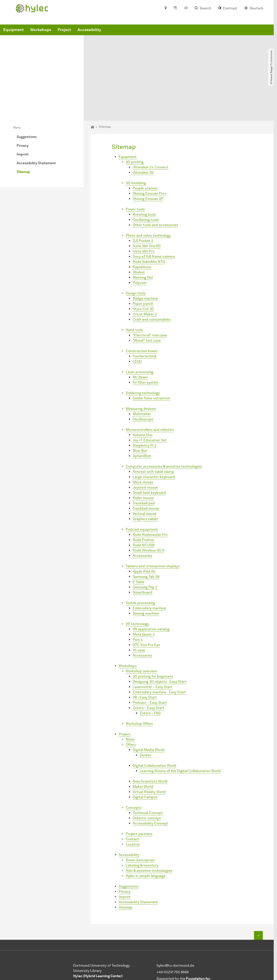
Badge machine (145, 255)
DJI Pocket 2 (143, 197)
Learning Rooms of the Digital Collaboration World (180, 727)
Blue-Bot (140, 407)
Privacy (23, 102)
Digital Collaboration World (154, 722)
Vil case (139, 607)
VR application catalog (151, 586)
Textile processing (140, 559)
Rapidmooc (142, 223)
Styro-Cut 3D (143, 265)
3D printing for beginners (153, 633)
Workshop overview (141, 628)
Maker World (143, 743)
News (130, 696)
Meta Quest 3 (144, 591)
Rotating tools (144, 171)
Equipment (80, 36)
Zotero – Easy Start (148, 664)
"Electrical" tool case (150, 292)
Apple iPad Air (144, 528)
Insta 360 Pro (144, 208)
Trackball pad (144, 460)
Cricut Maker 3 (145, 271)
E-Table (139, 538)
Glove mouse (143, 439)
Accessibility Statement (36, 120)
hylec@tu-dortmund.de (175, 922)
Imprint (23, 111)
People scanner (145, 145)
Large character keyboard (154, 433)
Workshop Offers (139, 680)
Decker (146, 712)
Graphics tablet (145, 475)
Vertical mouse (145, 470)
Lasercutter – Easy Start (153, 643)
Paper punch (143, 260)
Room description (140, 817)
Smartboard (143, 549)
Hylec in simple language (146, 832)
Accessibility (156, 36)
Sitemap (23, 128)
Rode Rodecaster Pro (150, 491)
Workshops (107, 36)
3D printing (135, 118)
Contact (132, 796)
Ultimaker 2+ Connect (151, 124)
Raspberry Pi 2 (145, 402)
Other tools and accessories (155, 181)
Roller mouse (143, 454)
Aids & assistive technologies (149, 827)
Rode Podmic (144, 496)
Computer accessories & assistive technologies (164, 423)
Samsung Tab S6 (146, 533)
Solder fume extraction (151, 355)
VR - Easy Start (145, 654)
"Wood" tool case (147, 297)
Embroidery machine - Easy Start (159, 649)
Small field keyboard (149, 449)
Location (133, 801)
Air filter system (146, 339)
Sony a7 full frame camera (154, 213)
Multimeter (142, 370)
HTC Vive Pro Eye (146, 601)
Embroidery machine (149, 565)
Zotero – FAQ (150, 670)
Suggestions (27, 93)
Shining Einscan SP (148, 155)
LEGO (137, 318)
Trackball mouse (146, 465)
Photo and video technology (148, 192)
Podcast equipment (142, 486)
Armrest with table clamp (153, 428)
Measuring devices (141, 365)
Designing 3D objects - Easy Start (160, 638)
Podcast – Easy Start (150, 659)
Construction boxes (142, 307)
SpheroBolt (142, 412)
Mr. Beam (140, 334)
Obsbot (139, 229)
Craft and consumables (152, 276)
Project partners (139, 790)
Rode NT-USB (144, 502)
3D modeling (136, 139)
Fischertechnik (145, 313)
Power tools (135, 166)
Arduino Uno (143, 391)
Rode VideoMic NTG (149, 218)
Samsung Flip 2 (145, 544)
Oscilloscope (143, 376)
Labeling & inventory (142, 822)
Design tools (136, 250)
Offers (131, 701)
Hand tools (134, 286)
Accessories (142, 512)
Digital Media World (149, 706)
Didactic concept (147, 775)
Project (131, 36)
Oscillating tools (146, 176)
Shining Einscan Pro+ (150, 150)
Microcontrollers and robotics (150, 386)
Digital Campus (145, 754)
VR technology (137, 580)
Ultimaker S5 (143, 129)
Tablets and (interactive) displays (153, 523)
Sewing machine (146, 570)
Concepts (134, 764)
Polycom (140, 239)
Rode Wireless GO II (149, 507)
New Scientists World (150, 738)
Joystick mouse (145, 444)
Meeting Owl (143, 234)
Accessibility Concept (150, 780)
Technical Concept (148, 769)
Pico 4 (138, 596)
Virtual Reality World (149, 748)
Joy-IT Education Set (150, 397)
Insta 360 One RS (147, 202)
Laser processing (139, 328)
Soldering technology (143, 349)
